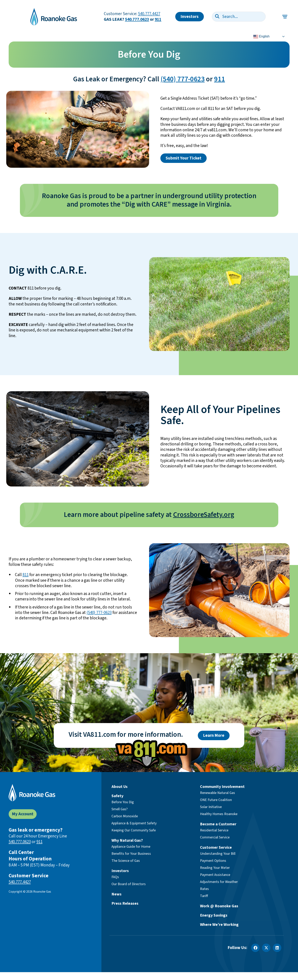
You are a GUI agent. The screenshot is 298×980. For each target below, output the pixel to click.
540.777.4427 (149, 14)
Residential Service (214, 830)
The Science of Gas (126, 861)
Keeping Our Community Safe (134, 830)
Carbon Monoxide (125, 816)
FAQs (115, 877)
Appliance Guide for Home (131, 847)
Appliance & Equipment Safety (134, 823)
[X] (266, 948)
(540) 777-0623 (183, 79)
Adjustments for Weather (219, 882)
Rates (204, 889)
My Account (23, 814)
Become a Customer (218, 824)
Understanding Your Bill (218, 854)
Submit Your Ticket (184, 158)
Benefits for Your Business (131, 854)
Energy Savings (214, 915)
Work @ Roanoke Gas (219, 906)
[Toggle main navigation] (285, 17)
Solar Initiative (211, 807)
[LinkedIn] (277, 948)
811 (26, 575)
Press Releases (125, 903)
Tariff (204, 896)
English (261, 37)
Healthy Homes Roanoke (219, 814)
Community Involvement (222, 787)
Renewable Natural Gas (218, 793)
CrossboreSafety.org (204, 515)
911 (158, 19)
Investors (190, 17)
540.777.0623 (137, 19)
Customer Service (216, 848)
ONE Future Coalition (216, 800)
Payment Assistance (215, 875)
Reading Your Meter (215, 868)
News (117, 894)
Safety (117, 796)
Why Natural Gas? (127, 840)
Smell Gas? (120, 809)
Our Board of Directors (129, 884)
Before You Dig (123, 802)
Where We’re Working (219, 925)
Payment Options (213, 861)
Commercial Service (215, 837)
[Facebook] (255, 948)
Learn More (214, 735)
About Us (120, 787)
